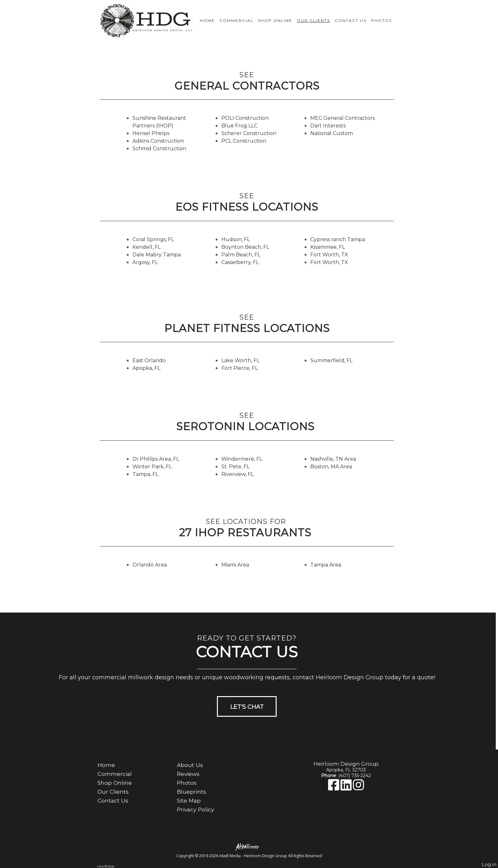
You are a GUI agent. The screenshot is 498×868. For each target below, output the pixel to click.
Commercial (236, 20)
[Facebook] (334, 788)
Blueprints (192, 792)
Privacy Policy (195, 809)
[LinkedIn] (347, 788)
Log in (489, 865)
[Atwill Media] (249, 847)
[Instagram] (358, 788)
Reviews (188, 774)
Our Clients (313, 20)
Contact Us (351, 20)
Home (207, 20)
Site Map (189, 800)
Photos (381, 20)
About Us (190, 765)
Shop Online (275, 20)
